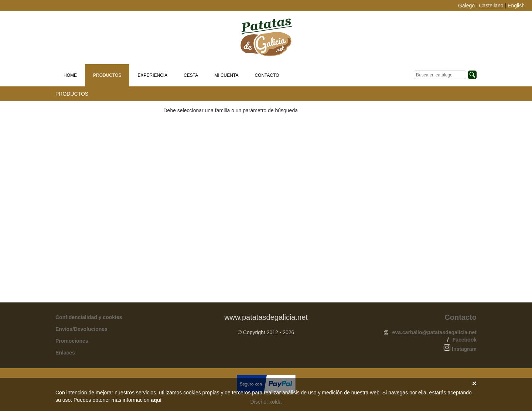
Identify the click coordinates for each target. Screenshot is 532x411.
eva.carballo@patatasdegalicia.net (434, 335)
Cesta (191, 75)
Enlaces (65, 355)
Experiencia (152, 75)
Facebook (465, 342)
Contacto (267, 75)
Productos (107, 75)
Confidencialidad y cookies (89, 319)
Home (70, 75)
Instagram (464, 351)
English (516, 6)
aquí (156, 400)
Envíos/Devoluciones (81, 331)
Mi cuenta (226, 75)
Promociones (72, 343)
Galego (466, 6)
